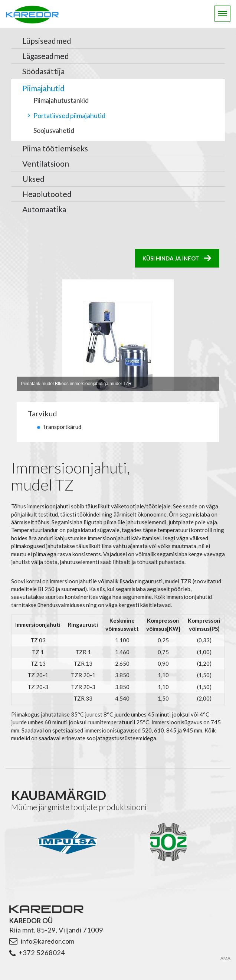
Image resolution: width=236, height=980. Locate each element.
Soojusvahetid (54, 130)
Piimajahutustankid (61, 100)
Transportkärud (62, 427)
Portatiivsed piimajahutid (69, 115)
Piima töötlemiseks (55, 148)
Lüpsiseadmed (47, 41)
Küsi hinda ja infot (171, 258)
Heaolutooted (47, 194)
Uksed (33, 179)
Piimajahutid (43, 88)
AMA (225, 958)
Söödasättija (43, 71)
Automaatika (44, 209)
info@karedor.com (47, 941)
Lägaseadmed (46, 56)
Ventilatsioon (46, 163)
